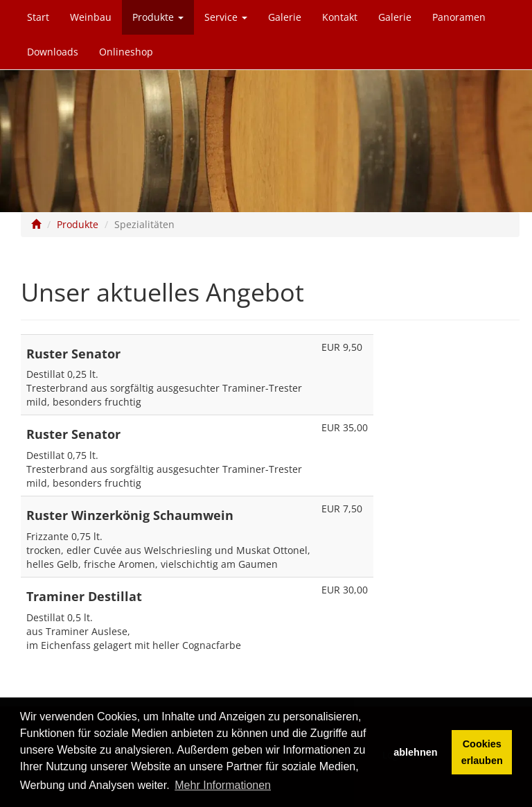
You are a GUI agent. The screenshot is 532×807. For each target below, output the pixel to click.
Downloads (53, 52)
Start (38, 17)
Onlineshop (126, 52)
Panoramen (459, 17)
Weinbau (91, 17)
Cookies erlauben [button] (482, 752)
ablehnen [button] (415, 752)
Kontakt (340, 17)
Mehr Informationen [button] (223, 785)
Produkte (158, 17)
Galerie (285, 17)
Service (226, 17)
